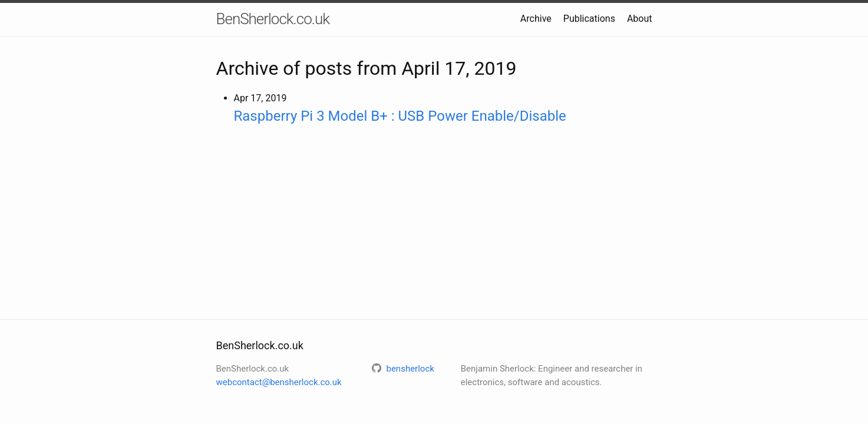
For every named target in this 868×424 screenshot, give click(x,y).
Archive (536, 19)
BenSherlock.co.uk (273, 19)
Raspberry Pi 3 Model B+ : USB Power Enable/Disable (400, 116)
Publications (589, 19)
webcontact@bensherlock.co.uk (279, 382)
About (640, 19)
